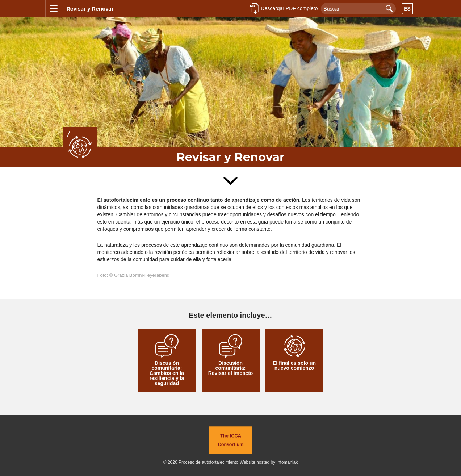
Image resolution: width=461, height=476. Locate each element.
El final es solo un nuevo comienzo (294, 353)
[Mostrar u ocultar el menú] (54, 9)
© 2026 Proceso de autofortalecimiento (201, 462)
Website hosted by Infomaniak (269, 462)
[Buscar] (358, 9)
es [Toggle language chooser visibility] (407, 9)
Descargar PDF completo (289, 8)
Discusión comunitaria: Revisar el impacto (231, 355)
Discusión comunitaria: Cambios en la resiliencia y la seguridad (167, 360)
